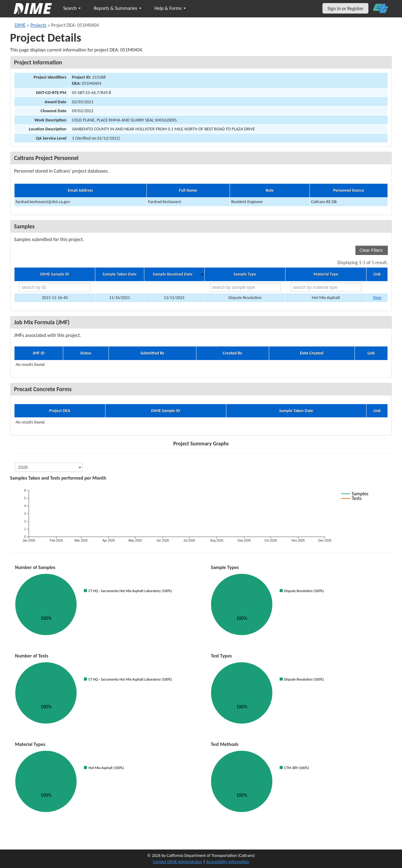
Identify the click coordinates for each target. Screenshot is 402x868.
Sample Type (245, 274)
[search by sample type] (245, 287)
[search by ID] (55, 287)
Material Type (326, 274)
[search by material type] (326, 287)
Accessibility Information (228, 862)
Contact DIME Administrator (178, 862)
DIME (20, 25)
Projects (38, 25)
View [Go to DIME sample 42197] (377, 298)
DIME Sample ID (55, 274)
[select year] (49, 467)
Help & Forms (170, 8)
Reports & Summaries (118, 8)
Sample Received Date (173, 274)
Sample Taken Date (120, 274)
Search (72, 8)
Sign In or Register (345, 8)
